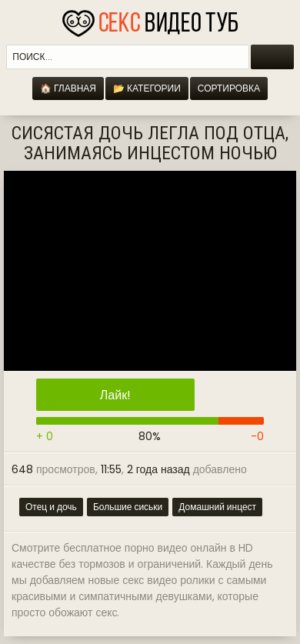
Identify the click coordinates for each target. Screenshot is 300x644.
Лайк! (115, 395)
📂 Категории (147, 88)
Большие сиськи (128, 507)
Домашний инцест (217, 507)
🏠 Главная (68, 88)
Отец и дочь (51, 507)
